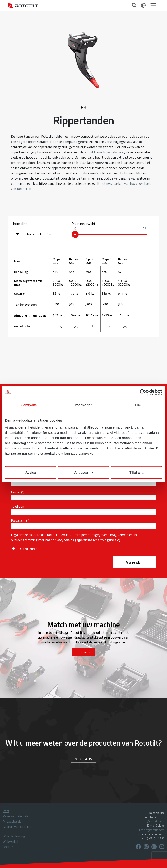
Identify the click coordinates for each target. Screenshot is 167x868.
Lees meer (83, 652)
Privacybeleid (12, 821)
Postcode (18, 520)
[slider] (75, 234)
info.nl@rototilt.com (152, 821)
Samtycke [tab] (29, 405)
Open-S (8, 847)
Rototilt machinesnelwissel (104, 152)
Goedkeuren (29, 549)
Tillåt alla (136, 472)
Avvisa (31, 472)
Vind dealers (83, 759)
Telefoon (18, 506)
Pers (6, 811)
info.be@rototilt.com (151, 830)
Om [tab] (138, 405)
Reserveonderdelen (17, 816)
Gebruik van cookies (17, 827)
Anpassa (84, 472)
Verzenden (134, 562)
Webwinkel (10, 841)
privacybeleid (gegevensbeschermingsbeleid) (86, 540)
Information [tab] (83, 405)
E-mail (16, 492)
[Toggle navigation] (153, 5)
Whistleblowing (14, 836)
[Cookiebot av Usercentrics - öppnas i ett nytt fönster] (143, 392)
